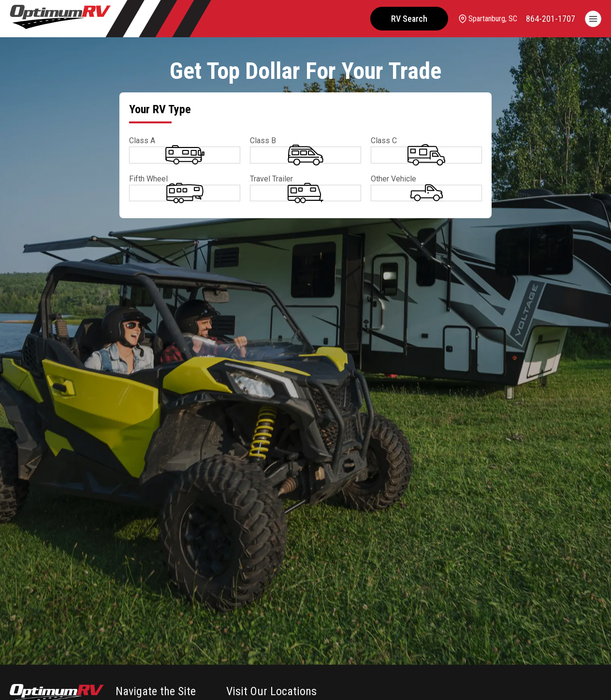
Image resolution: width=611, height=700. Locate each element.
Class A (142, 141)
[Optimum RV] (60, 19)
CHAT (576, 682)
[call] (551, 19)
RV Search (407, 19)
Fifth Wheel (148, 213)
